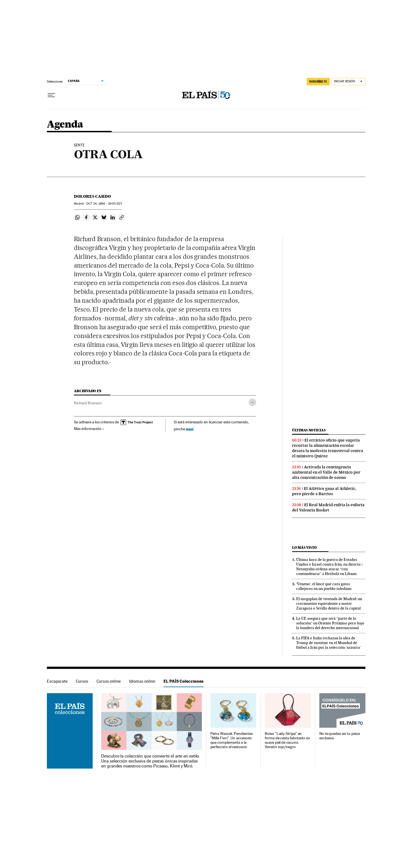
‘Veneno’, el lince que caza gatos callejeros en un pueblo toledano (324, 586)
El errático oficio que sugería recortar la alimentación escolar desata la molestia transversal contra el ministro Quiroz (328, 448)
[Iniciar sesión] (348, 82)
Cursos (82, 681)
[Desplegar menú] (51, 95)
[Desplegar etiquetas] (252, 402)
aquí (190, 429)
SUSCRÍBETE (318, 81)
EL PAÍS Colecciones (184, 681)
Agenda (65, 125)
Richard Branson (88, 403)
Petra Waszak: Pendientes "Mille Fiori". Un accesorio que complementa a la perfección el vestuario (232, 740)
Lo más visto (304, 548)
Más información (89, 429)
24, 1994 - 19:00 (104, 204)
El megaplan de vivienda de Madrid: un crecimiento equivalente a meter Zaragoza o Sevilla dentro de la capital (329, 603)
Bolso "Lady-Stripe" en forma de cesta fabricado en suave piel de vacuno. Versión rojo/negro (287, 740)
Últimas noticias (309, 430)
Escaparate (57, 681)
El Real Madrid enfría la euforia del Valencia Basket (328, 507)
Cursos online (109, 681)
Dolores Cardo (92, 196)
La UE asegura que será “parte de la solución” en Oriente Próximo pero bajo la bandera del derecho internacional (330, 623)
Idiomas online (142, 681)
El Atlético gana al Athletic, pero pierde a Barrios (324, 491)
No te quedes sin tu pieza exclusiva (340, 736)
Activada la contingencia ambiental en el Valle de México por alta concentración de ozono (326, 472)
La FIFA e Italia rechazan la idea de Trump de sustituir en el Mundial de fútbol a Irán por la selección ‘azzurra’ (328, 643)
